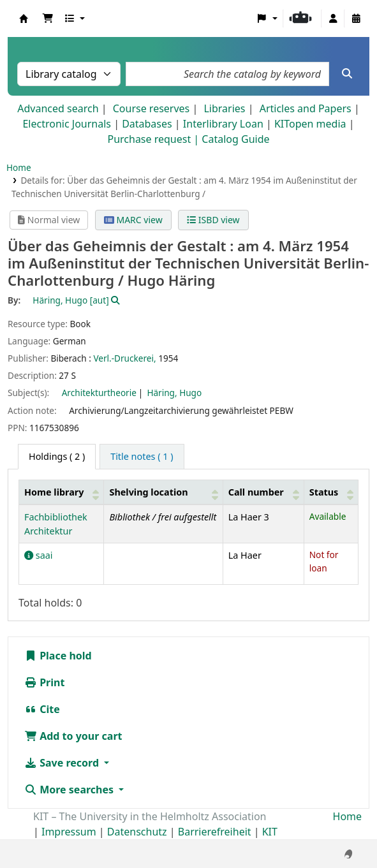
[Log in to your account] (333, 18)
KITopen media (310, 124)
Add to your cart (73, 736)
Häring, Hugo (174, 393)
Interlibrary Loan (223, 124)
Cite (42, 709)
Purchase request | (154, 139)
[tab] (142, 457)
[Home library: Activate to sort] (62, 492)
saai (39, 555)
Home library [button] (54, 492)
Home (19, 167)
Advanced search (58, 108)
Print (44, 682)
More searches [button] (70, 790)
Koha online (24, 18)
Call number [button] (256, 492)
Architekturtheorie (99, 393)
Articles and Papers (306, 108)
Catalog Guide (235, 139)
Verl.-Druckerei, (124, 358)
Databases (147, 124)
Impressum (69, 832)
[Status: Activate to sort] (331, 492)
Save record (63, 763)
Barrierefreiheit (215, 832)
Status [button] (324, 492)
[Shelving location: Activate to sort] (163, 492)
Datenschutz (137, 832)
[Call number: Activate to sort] (263, 492)
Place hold (58, 656)
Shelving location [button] (148, 492)
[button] (48, 18)
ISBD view (213, 220)
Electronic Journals (67, 124)
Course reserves (152, 108)
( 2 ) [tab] (57, 456)
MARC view (133, 220)
